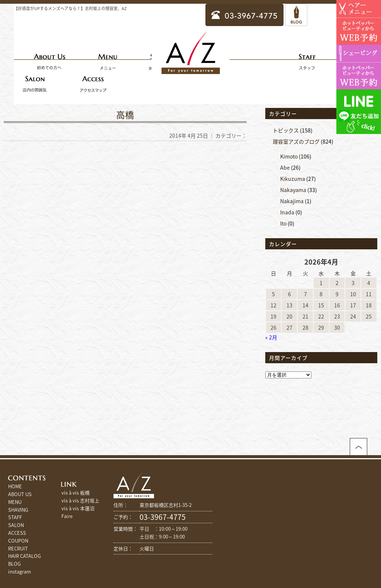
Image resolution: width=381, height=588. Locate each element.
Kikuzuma (293, 179)
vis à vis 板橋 (76, 493)
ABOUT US (20, 494)
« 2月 (271, 337)
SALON (16, 525)
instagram (20, 571)
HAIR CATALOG (25, 556)
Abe (285, 167)
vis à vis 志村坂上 (80, 500)
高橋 (125, 115)
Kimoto (289, 156)
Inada (287, 212)
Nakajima (292, 201)
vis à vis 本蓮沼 (78, 508)
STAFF (15, 517)
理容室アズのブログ (296, 141)
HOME (15, 486)
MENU (15, 502)
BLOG (15, 564)
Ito (283, 223)
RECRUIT (18, 548)
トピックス (286, 130)
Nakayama (293, 190)
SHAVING (18, 510)
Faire (67, 516)
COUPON (18, 541)
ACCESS (17, 533)
